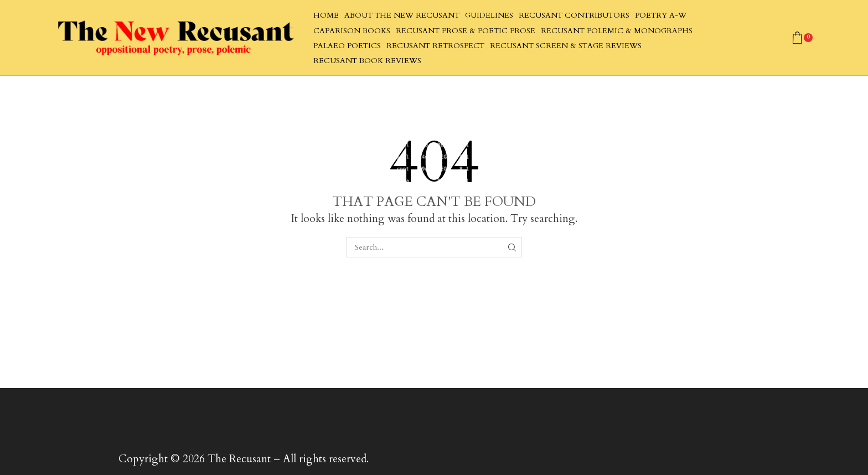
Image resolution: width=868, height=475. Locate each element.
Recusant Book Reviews (367, 61)
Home (326, 16)
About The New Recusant (402, 16)
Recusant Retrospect (435, 46)
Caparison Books (352, 31)
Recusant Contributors (574, 16)
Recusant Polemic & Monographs (617, 31)
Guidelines (489, 16)
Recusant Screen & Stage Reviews (566, 46)
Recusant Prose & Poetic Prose (466, 31)
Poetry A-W (661, 16)
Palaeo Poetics (347, 46)
